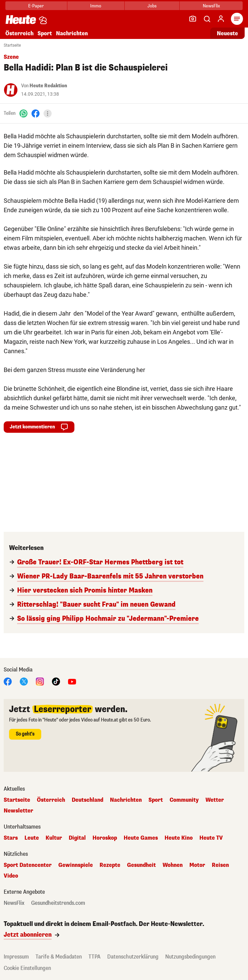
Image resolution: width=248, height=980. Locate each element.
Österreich (19, 33)
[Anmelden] (221, 19)
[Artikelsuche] (207, 19)
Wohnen (173, 865)
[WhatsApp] (23, 113)
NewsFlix (211, 6)
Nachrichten (72, 33)
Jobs (152, 6)
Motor (197, 865)
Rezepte (110, 865)
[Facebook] (36, 113)
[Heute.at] (21, 19)
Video (11, 876)
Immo (96, 6)
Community (184, 800)
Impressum (16, 957)
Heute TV (211, 838)
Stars (11, 838)
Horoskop (105, 838)
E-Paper (36, 6)
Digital (77, 838)
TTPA (95, 957)
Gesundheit (141, 865)
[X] (24, 681)
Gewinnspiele (76, 865)
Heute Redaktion (48, 86)
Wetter (215, 800)
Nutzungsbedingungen (190, 957)
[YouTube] (72, 681)
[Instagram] (40, 681)
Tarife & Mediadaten (59, 957)
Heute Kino (179, 838)
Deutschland (87, 800)
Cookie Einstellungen (27, 968)
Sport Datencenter (28, 865)
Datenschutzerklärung (133, 957)
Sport (45, 33)
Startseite (12, 45)
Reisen (220, 865)
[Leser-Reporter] (193, 19)
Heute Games (141, 838)
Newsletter (18, 811)
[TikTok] (56, 681)
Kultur (54, 838)
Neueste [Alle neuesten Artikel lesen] (227, 33)
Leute (32, 838)
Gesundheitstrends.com (58, 903)
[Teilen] (48, 113)
